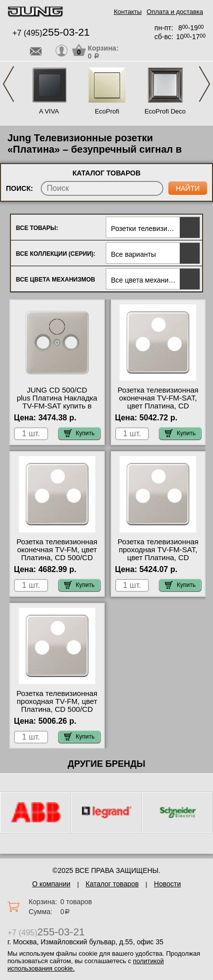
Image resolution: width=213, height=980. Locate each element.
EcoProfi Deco (165, 111)
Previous (8, 84)
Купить (79, 433)
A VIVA (49, 111)
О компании (51, 884)
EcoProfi (107, 111)
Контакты (128, 12)
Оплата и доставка (175, 12)
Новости (167, 884)
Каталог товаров (112, 884)
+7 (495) (51, 33)
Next (205, 84)
